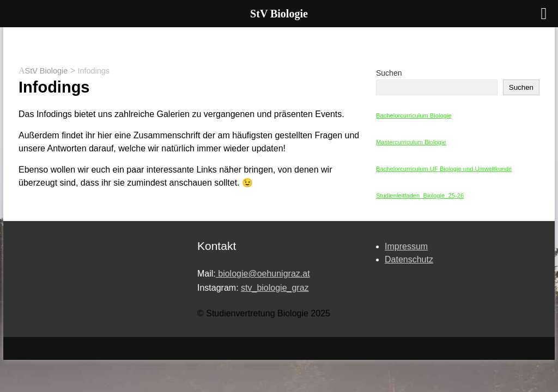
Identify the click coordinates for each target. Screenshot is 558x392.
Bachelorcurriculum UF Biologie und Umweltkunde (444, 169)
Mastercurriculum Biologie (411, 142)
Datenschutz (409, 259)
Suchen (389, 73)
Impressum (406, 246)
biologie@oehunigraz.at (263, 274)
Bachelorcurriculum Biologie (414, 115)
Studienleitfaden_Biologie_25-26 (420, 195)
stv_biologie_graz (275, 288)
